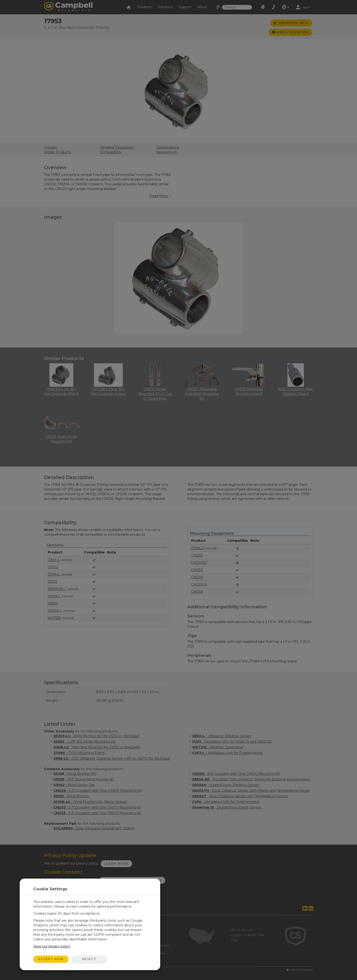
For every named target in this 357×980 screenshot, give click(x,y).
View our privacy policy (52, 946)
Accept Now (51, 959)
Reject (89, 959)
